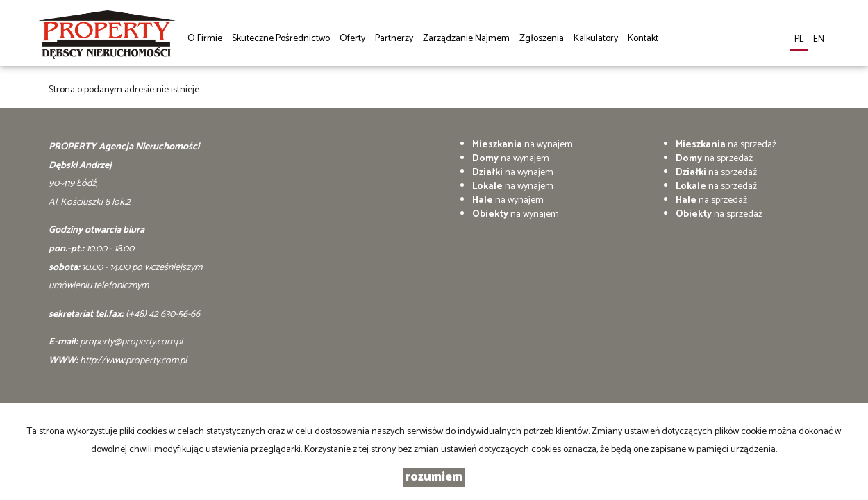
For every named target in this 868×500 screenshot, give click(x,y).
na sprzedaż (726, 145)
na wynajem (523, 145)
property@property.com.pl (131, 342)
